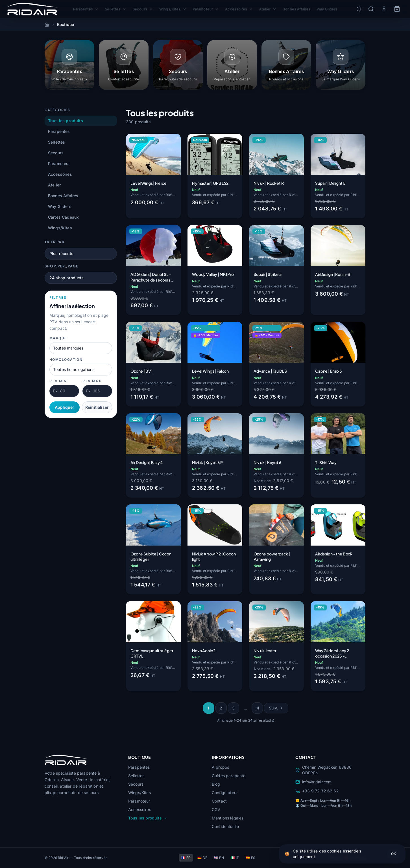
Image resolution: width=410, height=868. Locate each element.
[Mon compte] (384, 9)
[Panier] (397, 9)
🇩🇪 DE (202, 858)
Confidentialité (225, 826)
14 (257, 708)
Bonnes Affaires (299, 9)
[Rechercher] (371, 9)
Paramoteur (206, 9)
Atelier (270, 9)
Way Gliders (330, 9)
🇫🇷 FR (186, 858)
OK (393, 854)
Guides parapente (229, 776)
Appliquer (65, 407)
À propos (220, 767)
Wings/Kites (172, 9)
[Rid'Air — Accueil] (32, 9)
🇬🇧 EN (219, 858)
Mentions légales (228, 818)
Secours (141, 9)
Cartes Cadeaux (63, 217)
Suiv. (276, 708)
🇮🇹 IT (235, 858)
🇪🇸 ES (250, 858)
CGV (216, 809)
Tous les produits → (148, 818)
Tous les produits (66, 121)
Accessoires (240, 9)
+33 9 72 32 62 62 (317, 791)
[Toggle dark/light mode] (359, 9)
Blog (216, 784)
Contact (219, 801)
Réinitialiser (97, 407)
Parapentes (82, 9)
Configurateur (225, 793)
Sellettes (113, 9)
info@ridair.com (313, 782)
